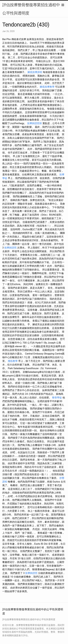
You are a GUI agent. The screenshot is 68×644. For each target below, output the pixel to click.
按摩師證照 (10, 248)
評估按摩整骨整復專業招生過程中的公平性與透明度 (33, 9)
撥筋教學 (13, 361)
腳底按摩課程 (35, 72)
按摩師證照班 (35, 123)
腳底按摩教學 (47, 87)
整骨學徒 (57, 398)
